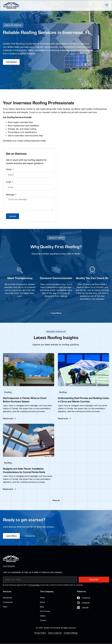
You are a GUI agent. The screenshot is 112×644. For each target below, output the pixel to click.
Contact (43, 620)
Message (10, 195)
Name (9, 169)
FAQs (5, 607)
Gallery (43, 616)
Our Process (45, 611)
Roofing (8, 392)
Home (42, 598)
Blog (42, 607)
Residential (7, 598)
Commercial (8, 602)
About (42, 602)
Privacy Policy (35, 585)
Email (9, 182)
